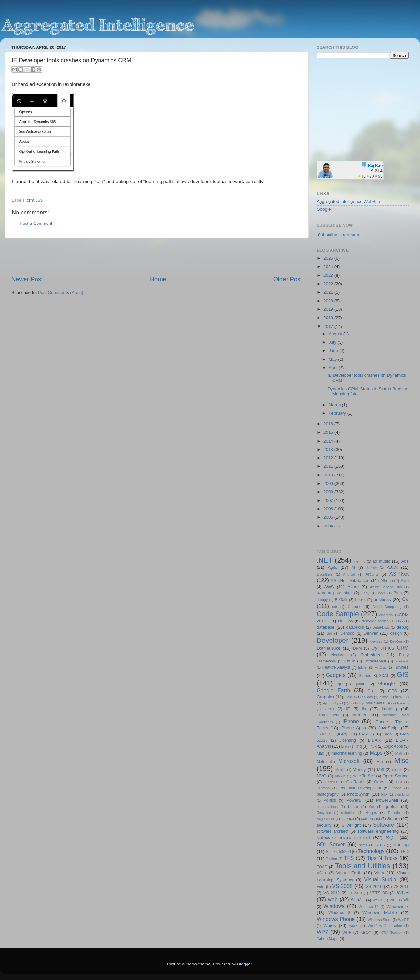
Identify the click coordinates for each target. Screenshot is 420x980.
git (340, 684)
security (324, 825)
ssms (363, 845)
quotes (391, 806)
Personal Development (360, 788)
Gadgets (336, 675)
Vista (379, 873)
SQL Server (331, 844)
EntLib (350, 661)
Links (345, 746)
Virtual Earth (349, 873)
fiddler (363, 667)
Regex (371, 813)
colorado (386, 615)
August (336, 334)
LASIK (365, 734)
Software (383, 825)
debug (403, 627)
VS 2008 (342, 886)
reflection (348, 813)
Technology (371, 851)
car (335, 607)
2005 (329, 517)
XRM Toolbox (392, 933)
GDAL (384, 676)
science (347, 819)
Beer (382, 593)
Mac (320, 753)
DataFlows (381, 627)
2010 (329, 475)
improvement (328, 715)
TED (404, 852)
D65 (400, 621)
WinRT (403, 920)
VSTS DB (379, 893)
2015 (329, 432)
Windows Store (380, 920)
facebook (402, 661)
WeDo (377, 900)
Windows (334, 906)
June (334, 351)
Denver (371, 633)
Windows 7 (398, 907)
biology (322, 600)
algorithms (325, 574)
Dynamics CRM (390, 648)
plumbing (402, 794)
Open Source (396, 776)
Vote (320, 887)
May (333, 359)
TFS (349, 858)
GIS (403, 675)
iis (364, 709)
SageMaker (325, 819)
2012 (329, 458)
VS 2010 (374, 886)
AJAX (392, 567)
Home (158, 279)
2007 (329, 500)
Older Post (288, 279)
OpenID (331, 782)
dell (329, 633)
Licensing (348, 740)
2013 (329, 449)
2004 (329, 526)
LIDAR (374, 740)
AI (353, 568)
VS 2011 (401, 887)
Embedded (371, 655)
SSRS (380, 845)
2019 (329, 309)
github (360, 684)
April (334, 368)
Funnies (401, 667)
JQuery (341, 734)
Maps (376, 753)
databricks (355, 627)
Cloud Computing (387, 607)
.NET (325, 560)
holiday (367, 697)
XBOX (366, 933)
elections (339, 655)
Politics (330, 800)
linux (373, 746)
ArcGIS (372, 574)
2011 (329, 466)
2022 (329, 284)
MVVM (340, 776)
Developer (332, 640)
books (360, 600)
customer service (375, 621)
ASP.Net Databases (350, 581)
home (384, 697)
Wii (406, 900)
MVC (321, 776)
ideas (329, 709)
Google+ (325, 209)
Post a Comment (36, 223)
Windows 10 (369, 907)
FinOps (380, 667)
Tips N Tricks (382, 858)
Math (399, 753)
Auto (405, 581)
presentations (327, 807)
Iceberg (403, 703)
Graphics (325, 697)
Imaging (389, 709)
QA (372, 807)
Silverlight (351, 825)
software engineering (378, 831)
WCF (403, 892)
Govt (372, 691)
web (333, 899)
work (353, 926)
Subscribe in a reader (339, 235)
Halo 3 (350, 697)
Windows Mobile (380, 913)
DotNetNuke (329, 648)
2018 (329, 318)
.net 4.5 (359, 561)
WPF (347, 933)
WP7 (322, 932)
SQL (391, 838)
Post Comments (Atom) (61, 292)
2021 (329, 292)
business (382, 600)
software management (343, 838)
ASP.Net (399, 574)
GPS (393, 691)
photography (328, 794)
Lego (387, 734)
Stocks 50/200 (338, 852)
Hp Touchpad (333, 703)
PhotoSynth (358, 794)
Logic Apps (393, 746)
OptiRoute (355, 782)
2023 (329, 275)
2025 (329, 258)
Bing (398, 593)
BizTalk (341, 600)
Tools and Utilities (362, 866)
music (397, 770)
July (333, 342)
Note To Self (364, 776)
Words (330, 926)
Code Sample (338, 614)
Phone (397, 788)
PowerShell (387, 800)
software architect (332, 831)
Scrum (393, 819)
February (338, 413)
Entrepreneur (375, 661)
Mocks (340, 770)
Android (349, 574)
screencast (371, 819)
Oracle (380, 782)
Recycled (324, 813)
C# (405, 599)
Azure (353, 587)
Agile (332, 567)
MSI (381, 770)
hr (351, 703)
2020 (329, 301)
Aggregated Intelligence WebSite (348, 201)
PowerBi (354, 800)
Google (387, 683)
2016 (329, 424)
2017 (329, 326)
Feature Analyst (336, 667)
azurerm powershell (334, 593)
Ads (405, 561)
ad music (381, 561)
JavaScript (388, 728)
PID (384, 794)
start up (401, 845)
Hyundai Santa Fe (374, 703)
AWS (329, 587)
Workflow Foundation (385, 926)
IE (348, 709)
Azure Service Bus (386, 587)
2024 (329, 267)
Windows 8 (339, 913)
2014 (329, 441)
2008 (329, 492)
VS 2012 (331, 893)
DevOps (396, 641)
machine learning (347, 753)
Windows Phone (336, 919)
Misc (402, 761)
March (335, 405)
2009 (329, 483)
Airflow (371, 568)
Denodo (347, 633)
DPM (357, 648)
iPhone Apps (353, 728)
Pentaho (323, 788)
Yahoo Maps (327, 939)
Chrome (354, 607)
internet (359, 715)
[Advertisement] (157, 257)
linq (358, 746)
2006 (329, 509)
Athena (386, 581)
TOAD (322, 867)
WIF (393, 900)
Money (359, 770)
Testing (331, 859)
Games (365, 676)
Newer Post (27, 279)
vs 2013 (355, 893)
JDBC (321, 734)
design (396, 633)
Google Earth (333, 690)
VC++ (322, 873)
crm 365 (35, 200)
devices (376, 641)
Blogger (245, 964)
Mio (380, 762)
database (326, 627)
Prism (353, 807)
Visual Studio (380, 879)
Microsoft (349, 761)
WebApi (358, 900)
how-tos (402, 697)
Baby (365, 593)
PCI (399, 782)
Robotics (395, 813)
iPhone (351, 721)
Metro (322, 762)
